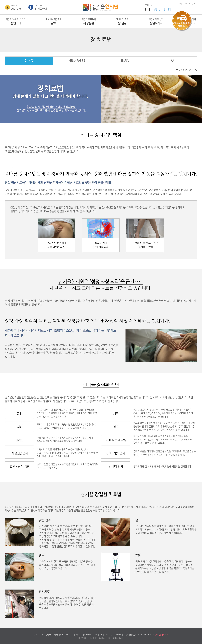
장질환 (122, 21)
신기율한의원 (100, 7)
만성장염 (125, 61)
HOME (179, 4)
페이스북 (39, 7)
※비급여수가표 (162, 635)
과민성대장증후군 (77, 61)
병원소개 (16, 21)
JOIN (194, 4)
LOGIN (187, 4)
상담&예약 (156, 21)
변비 (173, 61)
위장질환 (89, 21)
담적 (54, 21)
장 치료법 (29, 61)
